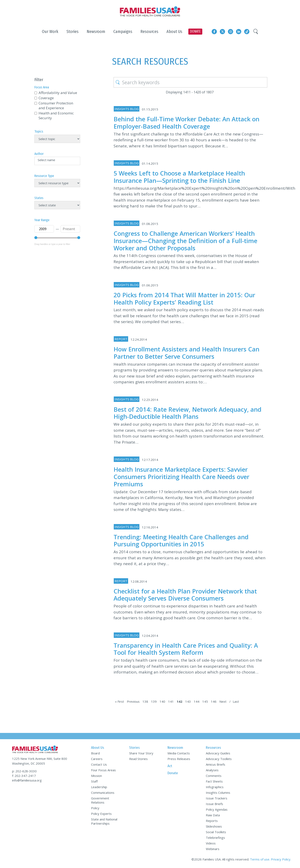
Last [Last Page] (236, 701)
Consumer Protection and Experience (56, 105)
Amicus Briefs (216, 764)
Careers (97, 759)
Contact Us (99, 764)
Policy (95, 808)
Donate (173, 773)
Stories (134, 748)
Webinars (213, 849)
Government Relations (100, 800)
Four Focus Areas (103, 770)
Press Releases (179, 759)
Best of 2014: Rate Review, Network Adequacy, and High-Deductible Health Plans (187, 413)
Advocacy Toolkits (219, 759)
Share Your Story (141, 753)
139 (154, 701)
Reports (212, 821)
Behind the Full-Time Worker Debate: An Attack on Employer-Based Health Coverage (186, 123)
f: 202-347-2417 (24, 776)
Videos (211, 843)
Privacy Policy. (281, 859)
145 (205, 701)
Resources (213, 748)
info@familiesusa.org (27, 780)
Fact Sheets (214, 781)
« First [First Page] (119, 701)
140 (162, 701)
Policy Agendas (217, 809)
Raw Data (213, 815)
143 (188, 701)
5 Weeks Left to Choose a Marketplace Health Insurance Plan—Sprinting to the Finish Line (179, 177)
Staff (94, 781)
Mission (96, 776)
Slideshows (214, 826)
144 (197, 701)
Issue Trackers (217, 798)
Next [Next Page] (223, 701)
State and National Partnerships (104, 821)
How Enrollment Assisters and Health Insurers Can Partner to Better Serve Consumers (186, 353)
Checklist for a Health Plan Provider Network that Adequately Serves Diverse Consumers (185, 595)
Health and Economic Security (56, 115)
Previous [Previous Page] (133, 701)
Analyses (212, 770)
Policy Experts (101, 814)
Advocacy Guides (218, 753)
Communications (103, 793)
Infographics (215, 787)
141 (171, 701)
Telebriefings (215, 838)
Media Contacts (179, 753)
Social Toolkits (216, 832)
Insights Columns (218, 793)
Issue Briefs (214, 804)
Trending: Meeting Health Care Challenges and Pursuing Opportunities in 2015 (181, 541)
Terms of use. (260, 859)
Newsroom (175, 748)
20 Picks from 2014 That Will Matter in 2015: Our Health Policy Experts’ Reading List (184, 299)
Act (170, 766)
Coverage (46, 98)
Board (95, 753)
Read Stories (138, 759)
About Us (98, 748)
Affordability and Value (58, 93)
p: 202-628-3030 (24, 771)
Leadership (99, 787)
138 (145, 701)
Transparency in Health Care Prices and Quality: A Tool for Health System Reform (186, 649)
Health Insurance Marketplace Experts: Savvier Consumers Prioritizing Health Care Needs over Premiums (181, 477)
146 (214, 701)
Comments (214, 776)
